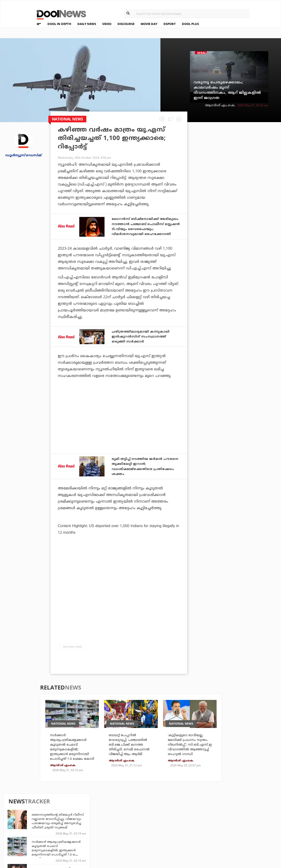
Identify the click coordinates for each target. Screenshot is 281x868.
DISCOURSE (126, 24)
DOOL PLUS (190, 24)
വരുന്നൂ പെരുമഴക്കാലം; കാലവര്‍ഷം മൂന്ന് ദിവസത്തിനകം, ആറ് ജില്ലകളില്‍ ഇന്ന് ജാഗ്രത (227, 90)
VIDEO (107, 24)
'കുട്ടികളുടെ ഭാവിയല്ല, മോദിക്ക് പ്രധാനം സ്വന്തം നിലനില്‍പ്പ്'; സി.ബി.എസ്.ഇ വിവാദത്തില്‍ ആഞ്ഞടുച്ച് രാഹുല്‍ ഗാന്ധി (190, 755)
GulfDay (124, 839)
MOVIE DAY (149, 24)
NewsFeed (168, 833)
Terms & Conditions (38, 833)
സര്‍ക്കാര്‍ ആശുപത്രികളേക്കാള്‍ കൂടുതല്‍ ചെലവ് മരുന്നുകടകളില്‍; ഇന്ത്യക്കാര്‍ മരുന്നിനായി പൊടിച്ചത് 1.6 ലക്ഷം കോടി (244, 185)
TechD (80, 820)
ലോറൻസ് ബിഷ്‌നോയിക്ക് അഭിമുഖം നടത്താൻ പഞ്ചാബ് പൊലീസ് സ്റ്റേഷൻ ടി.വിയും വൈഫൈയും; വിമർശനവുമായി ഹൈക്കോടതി (145, 229)
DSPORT (170, 24)
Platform (168, 820)
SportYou (125, 833)
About (25, 815)
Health (80, 833)
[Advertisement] (119, 433)
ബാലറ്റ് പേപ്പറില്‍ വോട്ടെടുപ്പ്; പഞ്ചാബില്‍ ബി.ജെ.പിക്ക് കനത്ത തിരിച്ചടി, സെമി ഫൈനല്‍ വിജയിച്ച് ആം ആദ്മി (131, 755)
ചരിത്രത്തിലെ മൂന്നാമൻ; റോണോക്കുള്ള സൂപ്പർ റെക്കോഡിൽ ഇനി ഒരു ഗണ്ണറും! (244, 341)
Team (24, 821)
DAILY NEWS (87, 24)
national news (73, 651)
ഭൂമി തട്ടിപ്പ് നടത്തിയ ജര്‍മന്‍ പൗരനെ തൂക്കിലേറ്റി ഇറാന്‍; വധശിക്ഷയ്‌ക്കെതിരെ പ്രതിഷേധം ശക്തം (140, 471)
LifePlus (124, 826)
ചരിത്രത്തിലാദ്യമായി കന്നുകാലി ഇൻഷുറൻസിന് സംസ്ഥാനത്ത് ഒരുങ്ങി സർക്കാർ (145, 341)
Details (81, 839)
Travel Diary (127, 820)
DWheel (81, 826)
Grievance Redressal (39, 845)
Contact (27, 839)
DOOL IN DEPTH (59, 24)
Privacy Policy (33, 827)
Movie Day (168, 826)
